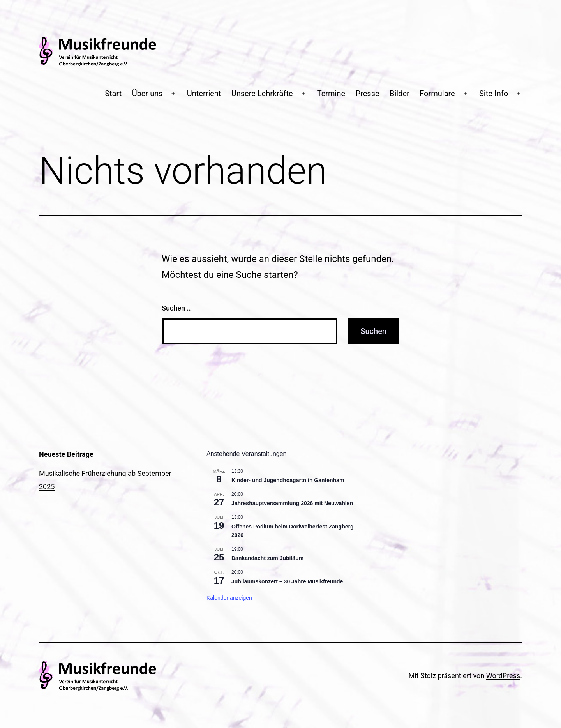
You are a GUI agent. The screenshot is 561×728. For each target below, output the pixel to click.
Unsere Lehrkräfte (262, 94)
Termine (331, 94)
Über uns (147, 94)
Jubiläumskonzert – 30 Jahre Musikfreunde (287, 581)
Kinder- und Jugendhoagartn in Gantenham (288, 480)
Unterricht (204, 94)
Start (113, 94)
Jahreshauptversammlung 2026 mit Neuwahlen (292, 503)
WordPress (503, 676)
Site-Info (494, 94)
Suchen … (177, 308)
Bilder (400, 94)
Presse (368, 94)
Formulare (437, 94)
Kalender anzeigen (229, 598)
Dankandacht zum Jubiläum (267, 558)
